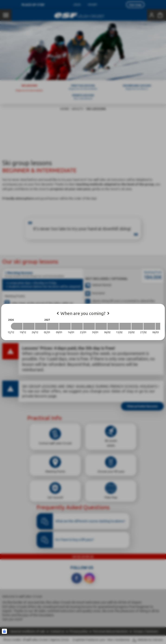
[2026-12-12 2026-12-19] (17, 326)
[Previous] (58, 313)
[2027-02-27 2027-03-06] (149, 326)
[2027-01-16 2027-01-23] (77, 326)
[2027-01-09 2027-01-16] (65, 326)
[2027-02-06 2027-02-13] (113, 326)
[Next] (108, 313)
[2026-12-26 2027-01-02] (41, 326)
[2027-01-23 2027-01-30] (89, 326)
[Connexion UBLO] (4, 631)
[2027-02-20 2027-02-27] (137, 326)
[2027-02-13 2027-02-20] (125, 326)
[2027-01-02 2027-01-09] (53, 326)
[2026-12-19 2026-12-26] (29, 326)
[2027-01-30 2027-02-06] (101, 326)
